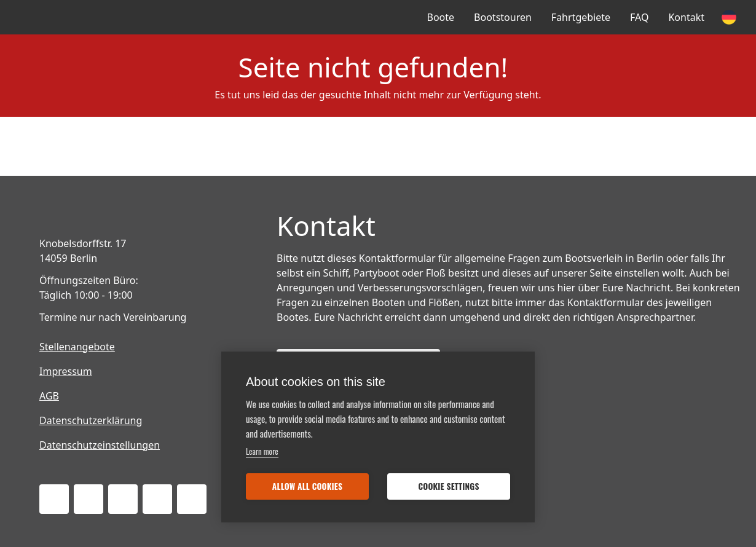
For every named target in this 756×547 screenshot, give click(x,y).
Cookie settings (448, 486)
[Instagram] (123, 499)
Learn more (262, 451)
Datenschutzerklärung (91, 420)
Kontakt (686, 17)
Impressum (66, 371)
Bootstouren (503, 17)
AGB (49, 396)
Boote (441, 17)
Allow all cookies (307, 486)
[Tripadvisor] (157, 499)
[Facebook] (54, 499)
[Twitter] (89, 499)
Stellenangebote (77, 347)
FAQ (639, 17)
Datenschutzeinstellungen (100, 445)
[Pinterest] (192, 499)
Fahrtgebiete (581, 17)
